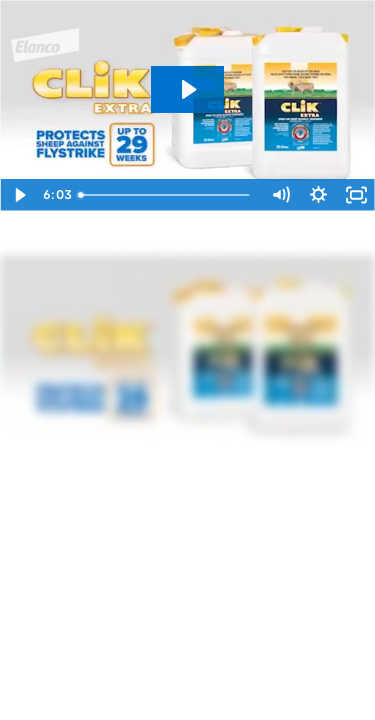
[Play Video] (19, 195)
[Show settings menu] (318, 195)
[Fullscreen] (356, 195)
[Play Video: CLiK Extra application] (187, 89)
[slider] (165, 195)
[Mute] (280, 195)
